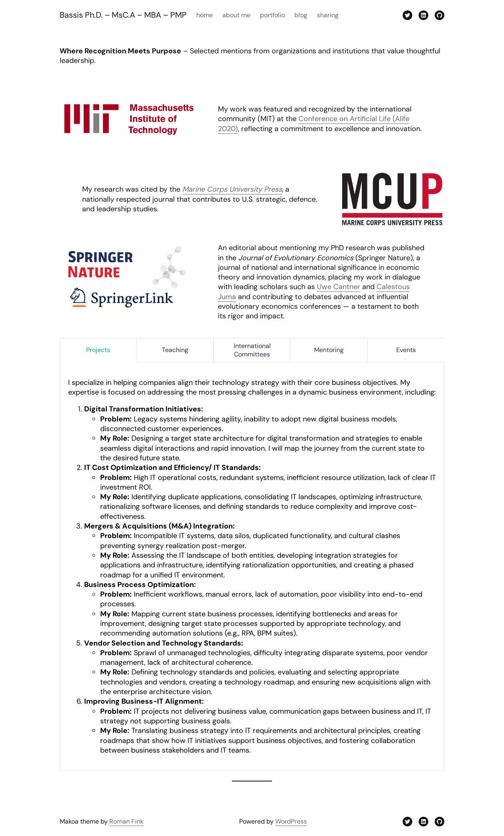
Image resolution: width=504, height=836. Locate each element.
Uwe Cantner (339, 287)
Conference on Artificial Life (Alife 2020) (314, 123)
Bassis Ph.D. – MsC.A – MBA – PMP (123, 15)
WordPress (291, 821)
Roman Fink (126, 821)
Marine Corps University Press (232, 189)
